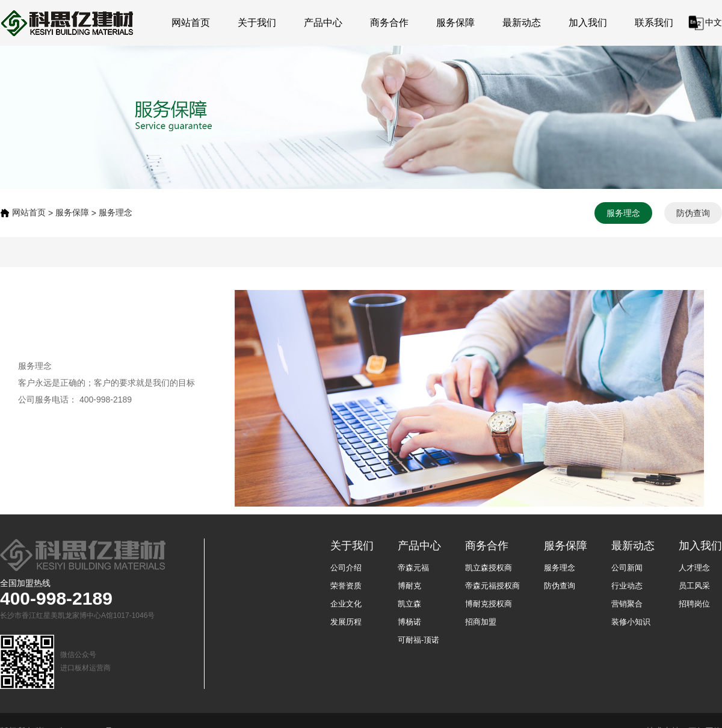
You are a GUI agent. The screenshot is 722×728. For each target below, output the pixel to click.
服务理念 (116, 212)
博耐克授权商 (489, 604)
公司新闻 (627, 568)
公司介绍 (346, 568)
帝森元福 (413, 568)
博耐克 (409, 586)
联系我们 (654, 23)
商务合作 (389, 23)
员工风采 (694, 586)
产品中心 (323, 23)
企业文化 (346, 604)
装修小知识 (631, 622)
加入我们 (588, 23)
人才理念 (694, 568)
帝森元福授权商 (492, 586)
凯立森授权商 (489, 568)
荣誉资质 (346, 586)
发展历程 (346, 622)
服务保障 (455, 23)
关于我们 (257, 23)
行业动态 (627, 586)
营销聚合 (627, 604)
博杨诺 (409, 622)
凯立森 (409, 604)
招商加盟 (481, 622)
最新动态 (522, 23)
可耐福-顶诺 (418, 640)
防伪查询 (693, 213)
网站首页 (191, 23)
